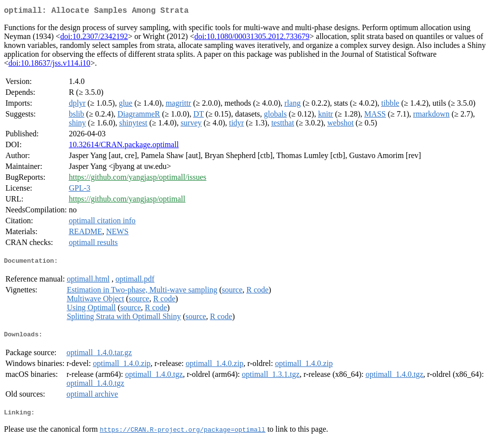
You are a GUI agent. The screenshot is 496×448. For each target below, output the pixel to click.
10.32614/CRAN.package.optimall (124, 146)
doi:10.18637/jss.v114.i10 (49, 65)
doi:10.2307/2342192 (94, 38)
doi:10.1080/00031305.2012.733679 (252, 38)
